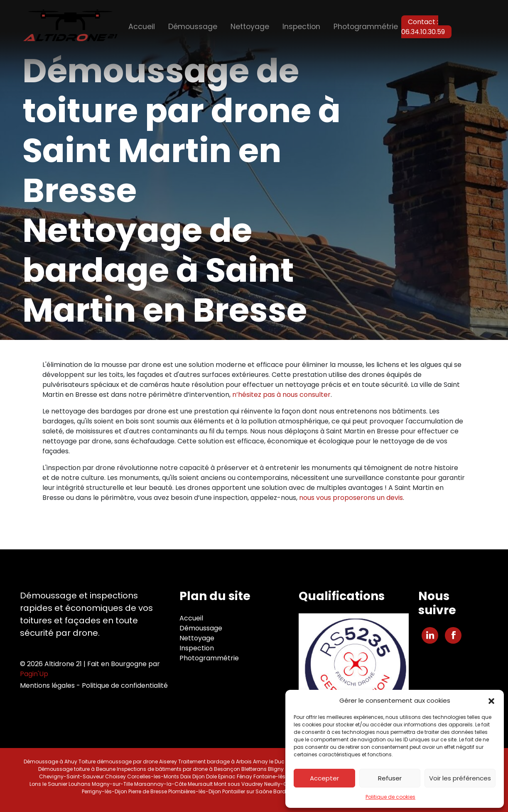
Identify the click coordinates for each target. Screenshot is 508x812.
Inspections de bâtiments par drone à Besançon (178, 769)
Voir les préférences (460, 778)
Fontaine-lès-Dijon (277, 776)
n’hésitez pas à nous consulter (281, 395)
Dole (211, 776)
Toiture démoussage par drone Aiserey (128, 762)
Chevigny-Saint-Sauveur (71, 776)
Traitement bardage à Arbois (215, 762)
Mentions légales (47, 685)
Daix (186, 776)
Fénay (244, 776)
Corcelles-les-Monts (153, 776)
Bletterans (254, 769)
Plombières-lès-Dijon (195, 791)
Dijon (199, 776)
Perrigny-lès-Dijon (104, 791)
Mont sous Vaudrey (238, 784)
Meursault (200, 784)
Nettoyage (250, 27)
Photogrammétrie (366, 27)
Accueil (142, 27)
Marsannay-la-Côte (160, 784)
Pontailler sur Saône (247, 791)
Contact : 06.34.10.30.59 (423, 27)
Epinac (227, 776)
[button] (491, 701)
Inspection (301, 27)
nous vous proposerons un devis (351, 498)
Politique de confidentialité (125, 685)
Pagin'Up (34, 674)
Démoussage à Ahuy (50, 762)
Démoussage (193, 27)
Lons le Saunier (48, 784)
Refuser (390, 778)
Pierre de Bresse (148, 791)
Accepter (324, 778)
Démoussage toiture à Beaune (77, 769)
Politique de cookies (390, 797)
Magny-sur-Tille (112, 784)
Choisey (115, 776)
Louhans (80, 784)
